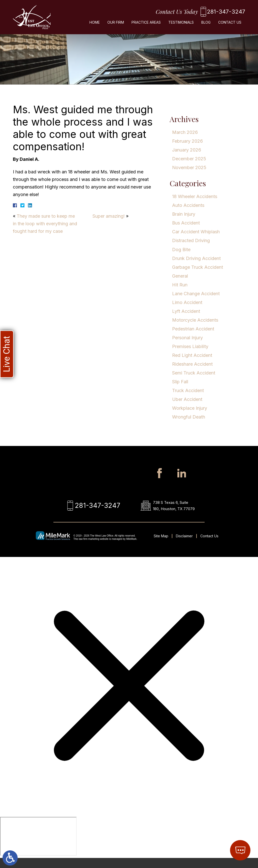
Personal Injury (187, 338)
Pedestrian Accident (193, 329)
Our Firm (116, 24)
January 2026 (187, 150)
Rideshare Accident (192, 364)
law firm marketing (89, 549)
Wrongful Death (189, 417)
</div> (38, 846)
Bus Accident (186, 223)
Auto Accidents (188, 205)
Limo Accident (187, 302)
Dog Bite (181, 250)
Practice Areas (146, 24)
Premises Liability (190, 346)
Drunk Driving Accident (196, 258)
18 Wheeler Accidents (195, 196)
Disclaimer (184, 546)
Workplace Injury (190, 408)
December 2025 (189, 159)
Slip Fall (180, 382)
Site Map (161, 546)
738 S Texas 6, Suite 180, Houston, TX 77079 (176, 511)
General (180, 276)
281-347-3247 (220, 13)
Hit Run (180, 285)
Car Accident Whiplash (196, 232)
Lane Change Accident (196, 294)
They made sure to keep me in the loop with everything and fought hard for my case (45, 224)
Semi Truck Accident (194, 373)
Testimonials (181, 24)
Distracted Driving (191, 240)
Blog (206, 24)
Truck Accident (188, 390)
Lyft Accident (186, 311)
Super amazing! (109, 216)
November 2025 (189, 167)
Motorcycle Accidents (195, 320)
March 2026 (185, 132)
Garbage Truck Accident (198, 267)
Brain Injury (184, 214)
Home (95, 24)
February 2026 (187, 141)
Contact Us (230, 24)
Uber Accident (187, 399)
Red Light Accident (192, 355)
